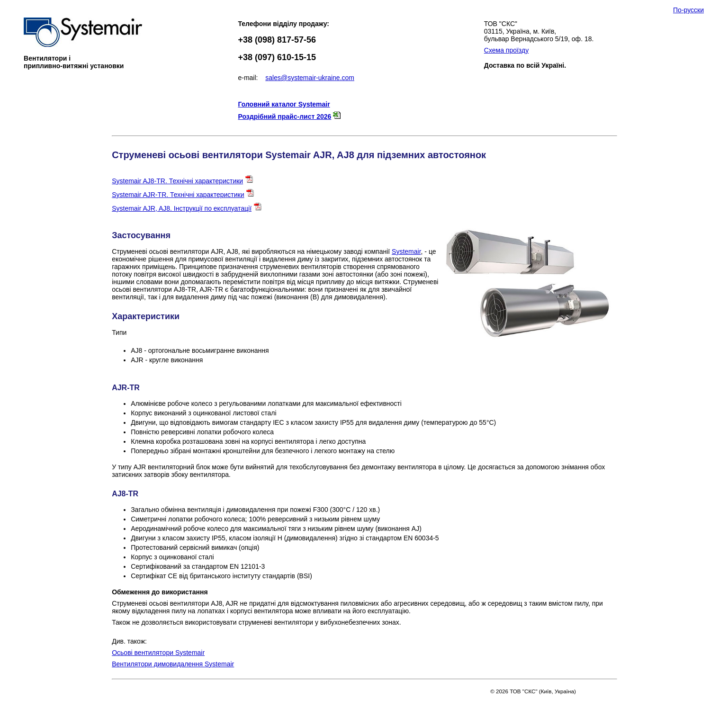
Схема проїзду (506, 50)
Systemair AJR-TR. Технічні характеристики (178, 195)
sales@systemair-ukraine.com (310, 78)
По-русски (688, 10)
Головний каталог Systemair (284, 104)
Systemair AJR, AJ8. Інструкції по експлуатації (182, 208)
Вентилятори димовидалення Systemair (173, 664)
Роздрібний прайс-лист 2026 (284, 117)
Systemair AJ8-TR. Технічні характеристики (177, 181)
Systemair (406, 251)
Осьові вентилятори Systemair (158, 653)
